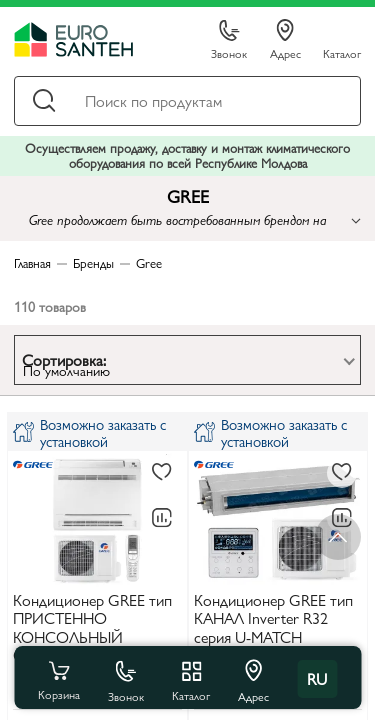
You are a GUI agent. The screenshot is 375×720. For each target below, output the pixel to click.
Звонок (229, 40)
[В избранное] (162, 473)
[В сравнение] (162, 518)
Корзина (59, 679)
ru (317, 678)
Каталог (342, 52)
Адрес (285, 40)
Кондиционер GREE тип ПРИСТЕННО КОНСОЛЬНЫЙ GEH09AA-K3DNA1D (92, 628)
